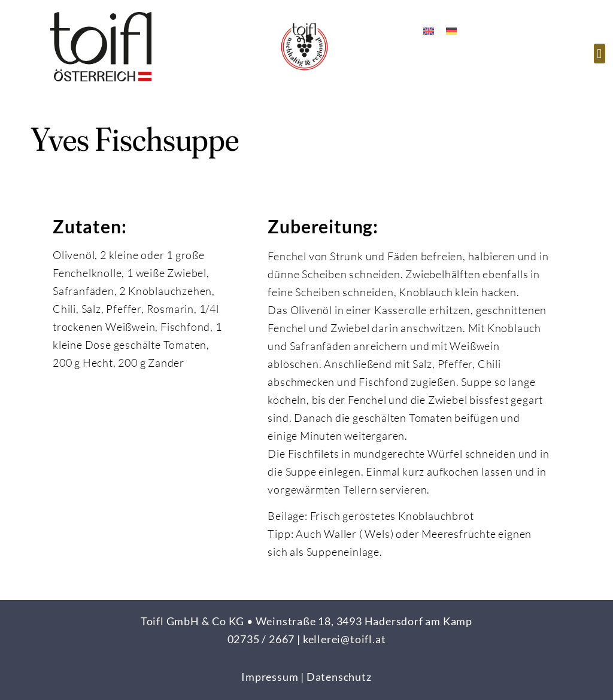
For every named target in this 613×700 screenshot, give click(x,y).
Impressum (270, 677)
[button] (600, 54)
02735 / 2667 (261, 639)
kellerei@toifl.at (345, 639)
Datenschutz (339, 677)
